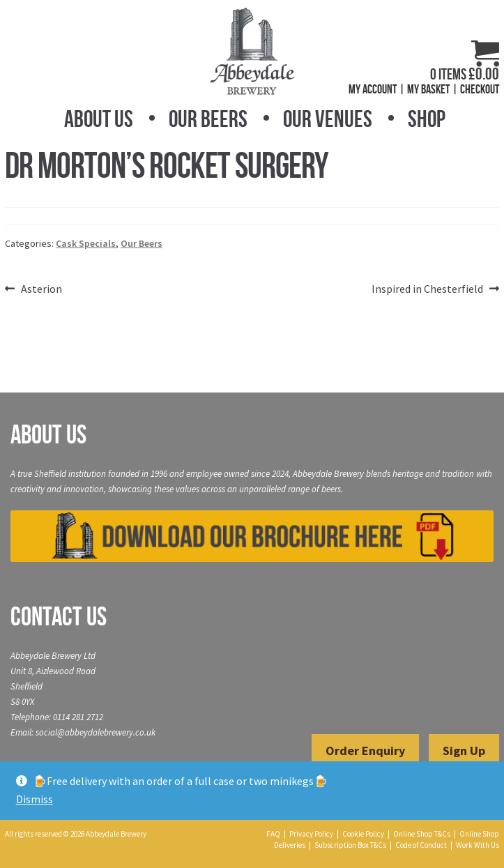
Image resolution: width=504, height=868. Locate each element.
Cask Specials (86, 243)
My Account (373, 89)
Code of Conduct (421, 845)
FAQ (273, 834)
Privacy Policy (311, 834)
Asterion (41, 289)
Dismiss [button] (35, 799)
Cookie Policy (363, 834)
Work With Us (478, 845)
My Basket (428, 89)
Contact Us (59, 616)
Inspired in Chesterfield (427, 289)
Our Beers (208, 119)
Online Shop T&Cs (422, 834)
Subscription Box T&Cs (350, 845)
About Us (99, 119)
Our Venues (328, 119)
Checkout (480, 89)
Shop (427, 119)
